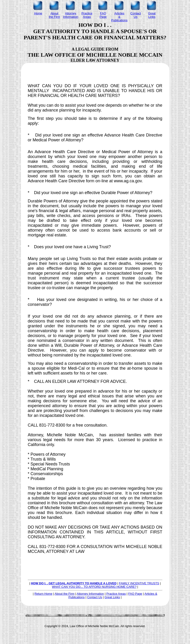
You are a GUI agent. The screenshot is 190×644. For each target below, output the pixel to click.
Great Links (112, 597)
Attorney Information (90, 594)
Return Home (43, 594)
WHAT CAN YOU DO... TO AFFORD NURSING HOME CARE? (94, 587)
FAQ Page (135, 594)
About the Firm (65, 594)
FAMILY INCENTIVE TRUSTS (139, 583)
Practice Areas (116, 594)
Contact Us (95, 597)
